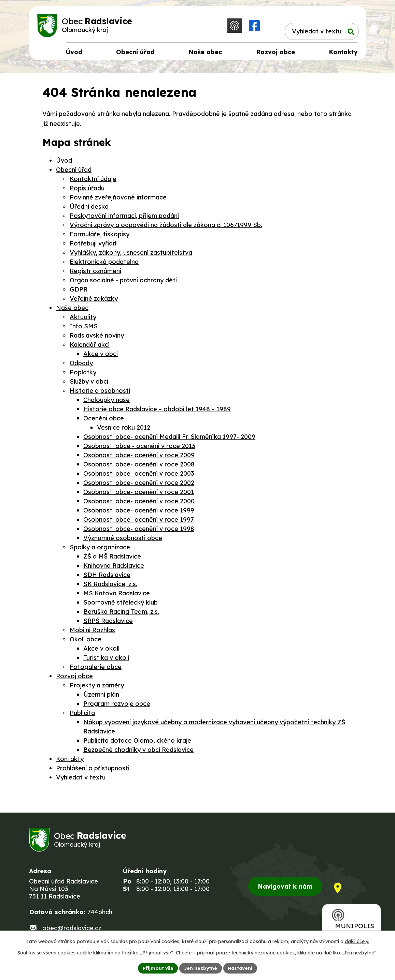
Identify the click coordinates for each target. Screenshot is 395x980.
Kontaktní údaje (93, 181)
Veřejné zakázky (94, 301)
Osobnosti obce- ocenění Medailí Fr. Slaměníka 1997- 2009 (169, 439)
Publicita (82, 715)
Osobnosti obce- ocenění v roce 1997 (139, 522)
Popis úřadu (87, 190)
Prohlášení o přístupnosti (93, 770)
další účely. (357, 941)
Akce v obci (101, 356)
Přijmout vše (157, 968)
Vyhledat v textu (81, 779)
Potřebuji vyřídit (93, 245)
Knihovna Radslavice (114, 568)
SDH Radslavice (107, 577)
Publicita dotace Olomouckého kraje (137, 743)
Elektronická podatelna (104, 264)
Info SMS (84, 328)
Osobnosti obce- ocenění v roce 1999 (139, 512)
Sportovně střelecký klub (121, 604)
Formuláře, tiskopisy (100, 236)
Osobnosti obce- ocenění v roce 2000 (139, 503)
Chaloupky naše (107, 402)
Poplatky (83, 374)
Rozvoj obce (74, 678)
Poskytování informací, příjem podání (124, 218)
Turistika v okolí (106, 660)
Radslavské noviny (97, 337)
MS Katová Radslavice (117, 595)
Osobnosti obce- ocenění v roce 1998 (139, 531)
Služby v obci (89, 383)
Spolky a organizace (100, 549)
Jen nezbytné (200, 968)
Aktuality (83, 319)
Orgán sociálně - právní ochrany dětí (123, 282)
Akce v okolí (101, 650)
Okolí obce (86, 641)
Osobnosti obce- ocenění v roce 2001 (139, 494)
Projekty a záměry (97, 687)
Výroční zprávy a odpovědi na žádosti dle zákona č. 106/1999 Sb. (166, 227)
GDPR (79, 291)
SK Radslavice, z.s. (110, 586)
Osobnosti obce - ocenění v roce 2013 (139, 448)
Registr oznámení (95, 273)
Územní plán (101, 696)
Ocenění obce (104, 420)
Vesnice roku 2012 (124, 429)
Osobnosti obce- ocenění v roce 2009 (139, 457)
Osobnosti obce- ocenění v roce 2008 (139, 466)
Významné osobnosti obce (123, 540)
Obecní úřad (74, 172)
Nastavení (241, 968)
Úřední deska (89, 209)
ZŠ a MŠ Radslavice (112, 558)
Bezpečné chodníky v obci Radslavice (138, 752)
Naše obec (72, 310)
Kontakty (70, 761)
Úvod (64, 162)
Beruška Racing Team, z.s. (121, 614)
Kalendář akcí (90, 347)
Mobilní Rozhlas (92, 632)
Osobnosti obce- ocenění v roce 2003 (139, 476)
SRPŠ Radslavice (108, 623)
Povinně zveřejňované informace (118, 199)
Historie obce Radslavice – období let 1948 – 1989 (157, 411)
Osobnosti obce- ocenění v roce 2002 (139, 485)
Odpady (81, 365)
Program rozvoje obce (117, 706)
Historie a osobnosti (100, 393)
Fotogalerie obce (96, 669)
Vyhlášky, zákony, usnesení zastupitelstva (131, 255)
